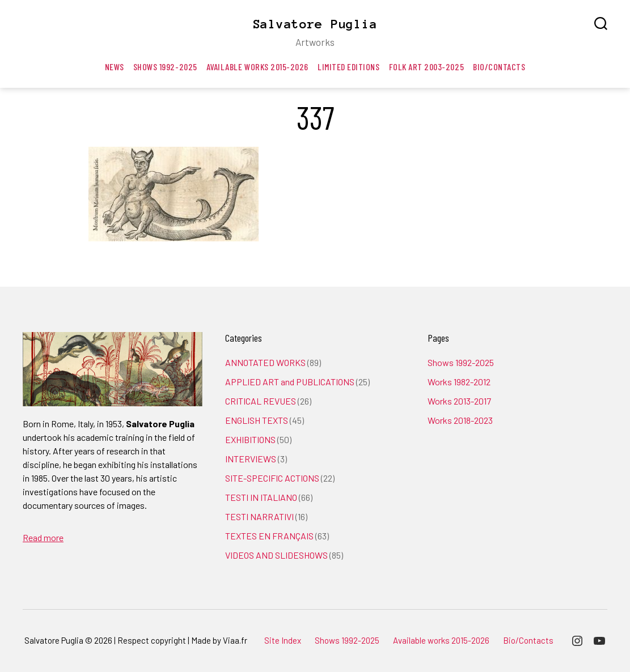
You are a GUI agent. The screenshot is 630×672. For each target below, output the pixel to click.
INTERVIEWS (251, 459)
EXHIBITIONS (250, 439)
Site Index (283, 640)
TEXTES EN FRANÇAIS (269, 536)
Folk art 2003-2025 (427, 67)
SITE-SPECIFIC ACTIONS (272, 478)
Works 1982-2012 (459, 382)
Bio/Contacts (499, 67)
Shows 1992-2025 (165, 67)
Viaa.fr (235, 640)
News (115, 67)
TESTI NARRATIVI (259, 516)
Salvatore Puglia (315, 24)
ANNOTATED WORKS (265, 362)
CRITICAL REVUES (261, 401)
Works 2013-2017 (459, 401)
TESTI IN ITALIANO (261, 497)
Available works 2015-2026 (257, 67)
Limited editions (349, 67)
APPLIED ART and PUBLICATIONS (290, 382)
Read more (43, 537)
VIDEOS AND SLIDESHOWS (276, 555)
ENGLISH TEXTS (257, 420)
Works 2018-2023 (460, 420)
